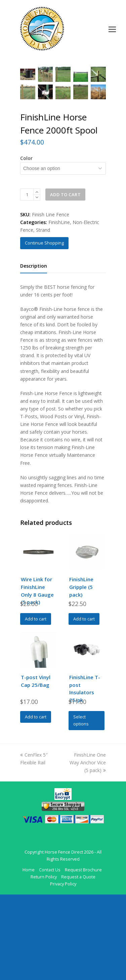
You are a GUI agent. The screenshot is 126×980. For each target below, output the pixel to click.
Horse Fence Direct (64, 937)
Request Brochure (83, 955)
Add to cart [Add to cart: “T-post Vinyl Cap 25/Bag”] (36, 802)
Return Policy (44, 962)
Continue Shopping (44, 328)
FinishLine (59, 308)
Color (26, 244)
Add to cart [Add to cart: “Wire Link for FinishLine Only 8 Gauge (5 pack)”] (36, 704)
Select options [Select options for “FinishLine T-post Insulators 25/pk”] (81, 806)
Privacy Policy (63, 969)
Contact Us (50, 955)
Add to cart (66, 280)
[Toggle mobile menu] (112, 29)
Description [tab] (34, 351)
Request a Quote (78, 962)
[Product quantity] (27, 280)
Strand (43, 315)
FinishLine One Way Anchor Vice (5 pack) (88, 848)
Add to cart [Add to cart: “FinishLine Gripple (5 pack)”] (84, 704)
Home (29, 955)
